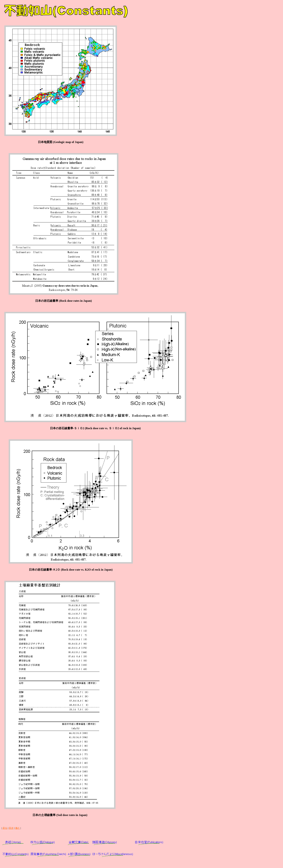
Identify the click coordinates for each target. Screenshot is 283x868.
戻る (5, 828)
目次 (11, 828)
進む (18, 828)
